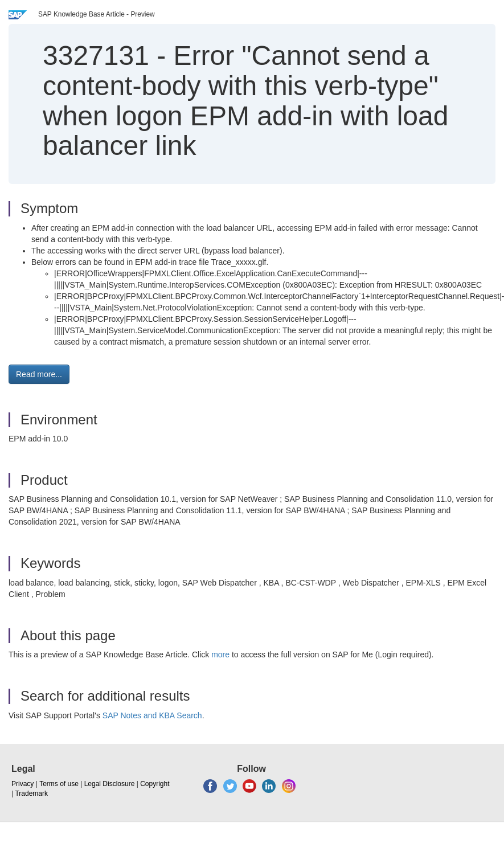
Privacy (22, 784)
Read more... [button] (39, 374)
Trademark (31, 793)
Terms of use (59, 784)
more (220, 654)
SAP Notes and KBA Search (152, 715)
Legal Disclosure (110, 784)
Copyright (155, 784)
